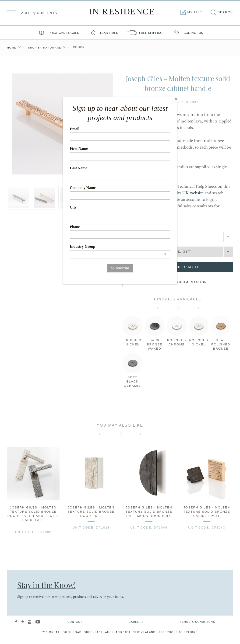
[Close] (176, 98)
